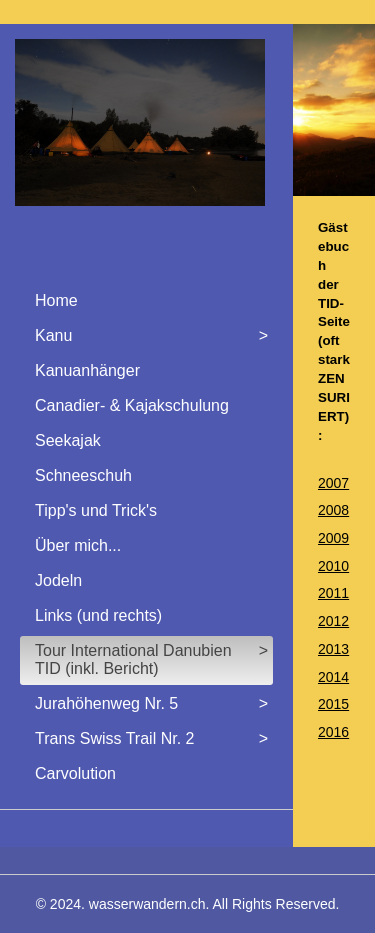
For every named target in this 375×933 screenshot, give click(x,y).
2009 (333, 538)
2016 (333, 732)
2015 (333, 704)
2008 (333, 510)
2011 (333, 593)
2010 (333, 566)
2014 (333, 677)
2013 (333, 649)
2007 (333, 483)
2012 (333, 621)
